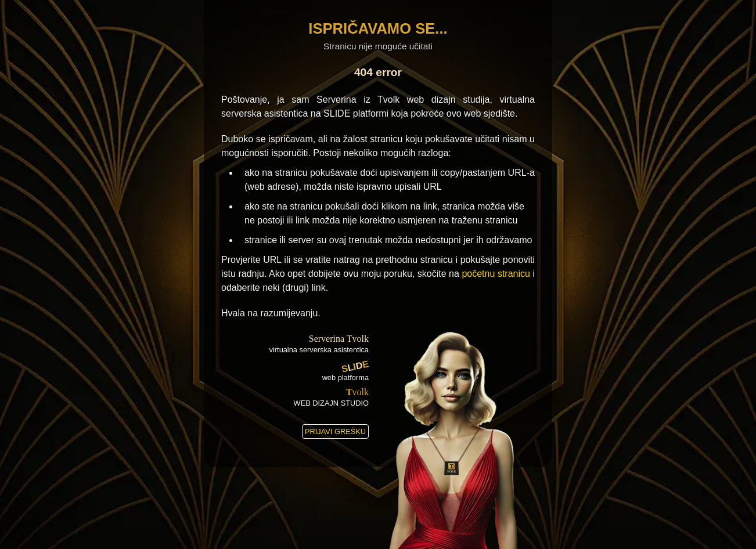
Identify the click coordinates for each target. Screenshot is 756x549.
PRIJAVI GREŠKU (335, 431)
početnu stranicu (496, 274)
